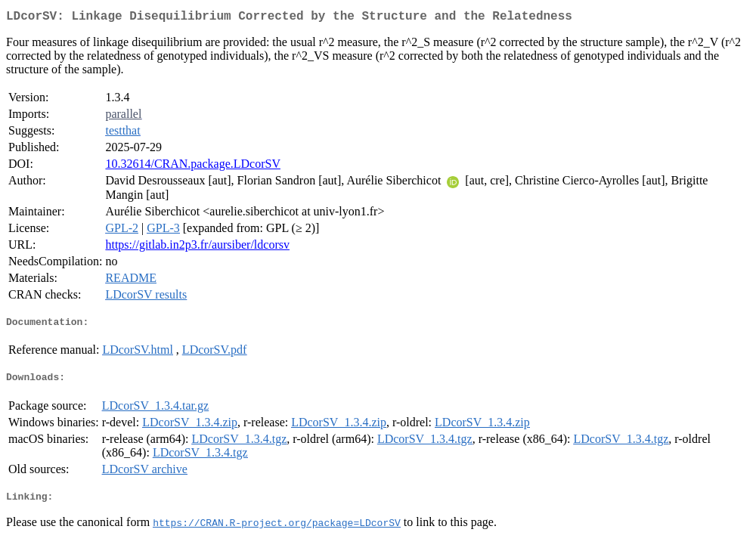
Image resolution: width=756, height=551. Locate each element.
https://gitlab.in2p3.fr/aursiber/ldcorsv (197, 248)
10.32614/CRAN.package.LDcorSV (193, 167)
